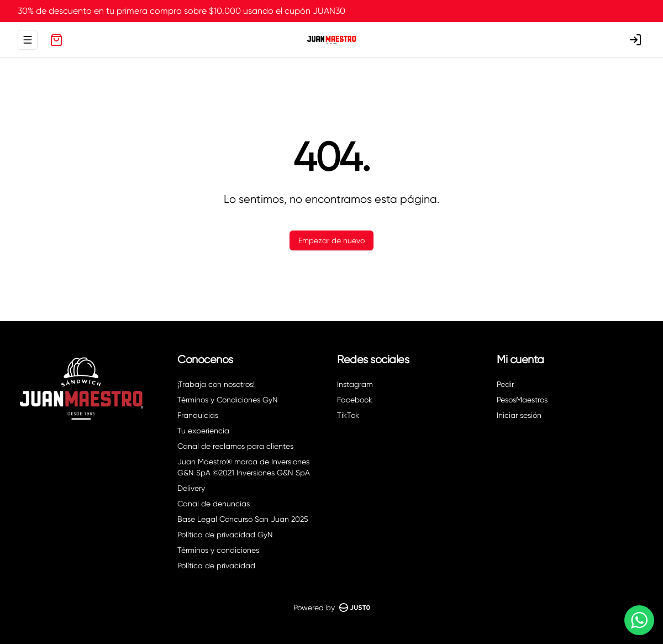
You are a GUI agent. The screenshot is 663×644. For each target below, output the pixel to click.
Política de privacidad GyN (225, 535)
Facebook (355, 400)
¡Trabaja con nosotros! (216, 384)
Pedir (505, 384)
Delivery (191, 488)
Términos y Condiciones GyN (228, 400)
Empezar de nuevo (331, 240)
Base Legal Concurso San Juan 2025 (243, 519)
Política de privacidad (216, 566)
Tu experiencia (203, 431)
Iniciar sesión (519, 415)
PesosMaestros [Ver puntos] (522, 400)
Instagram (355, 384)
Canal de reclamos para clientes (235, 446)
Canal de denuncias (214, 504)
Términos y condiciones (218, 550)
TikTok (348, 415)
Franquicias (198, 415)
